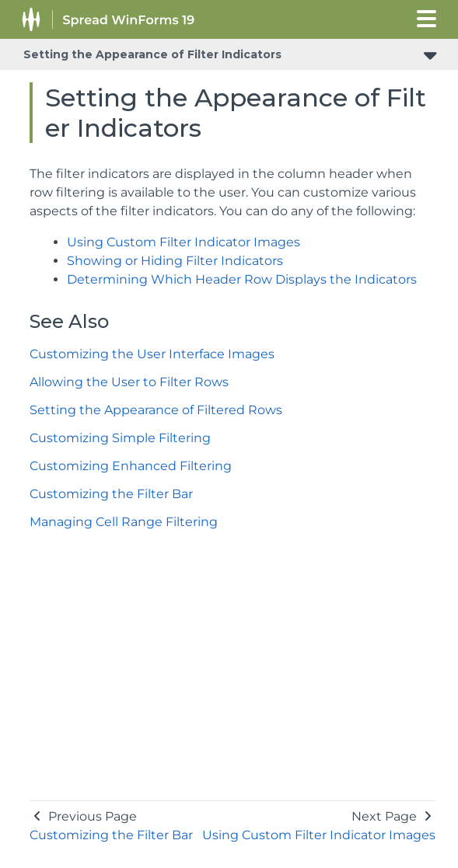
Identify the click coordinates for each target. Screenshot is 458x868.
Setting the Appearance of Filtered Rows (156, 410)
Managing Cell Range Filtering (124, 522)
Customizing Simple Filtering (120, 438)
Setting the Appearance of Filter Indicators (152, 54)
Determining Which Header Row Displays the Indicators (242, 279)
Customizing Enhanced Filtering (131, 466)
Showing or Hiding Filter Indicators (175, 261)
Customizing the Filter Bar (111, 494)
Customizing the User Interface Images (152, 354)
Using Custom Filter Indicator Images (184, 242)
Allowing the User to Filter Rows (129, 382)
